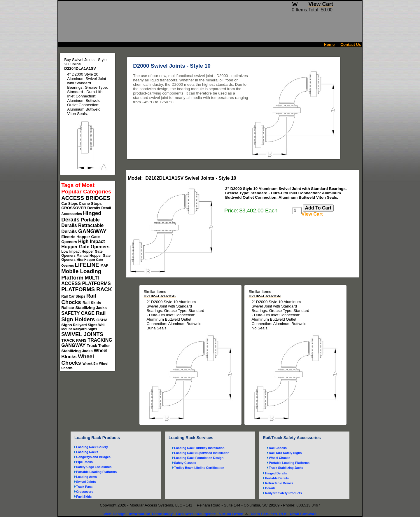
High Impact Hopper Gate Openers (85, 244)
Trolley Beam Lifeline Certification (199, 468)
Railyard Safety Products (283, 493)
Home (329, 44)
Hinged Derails (276, 473)
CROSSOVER (74, 208)
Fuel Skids (84, 497)
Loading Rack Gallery (92, 447)
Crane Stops (90, 204)
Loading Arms (86, 477)
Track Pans (84, 487)
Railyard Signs (86, 325)
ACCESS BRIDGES (86, 198)
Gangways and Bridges (93, 457)
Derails (94, 208)
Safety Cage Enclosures (94, 467)
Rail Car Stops (74, 296)
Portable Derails (277, 478)
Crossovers (85, 492)
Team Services (263, 514)
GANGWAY (92, 231)
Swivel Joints (86, 482)
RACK (104, 289)
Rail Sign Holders (83, 316)
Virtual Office (231, 514)
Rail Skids (92, 303)
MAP (104, 266)
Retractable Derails (279, 483)
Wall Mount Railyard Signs (83, 327)
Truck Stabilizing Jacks (286, 468)
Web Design (115, 514)
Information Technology (151, 514)
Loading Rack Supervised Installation (202, 453)
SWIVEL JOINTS (82, 334)
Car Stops (70, 204)
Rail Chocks (79, 299)
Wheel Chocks (78, 360)
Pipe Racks (84, 462)
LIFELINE (88, 265)
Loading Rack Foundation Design (199, 458)
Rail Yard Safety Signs (285, 453)
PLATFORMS (79, 289)
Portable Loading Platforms (96, 472)
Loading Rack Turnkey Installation (199, 448)
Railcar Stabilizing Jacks (84, 308)
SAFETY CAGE (78, 313)
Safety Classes (185, 463)
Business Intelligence (196, 514)
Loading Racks (87, 452)
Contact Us (351, 44)
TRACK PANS (74, 340)
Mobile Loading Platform (81, 274)
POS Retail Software (298, 514)
